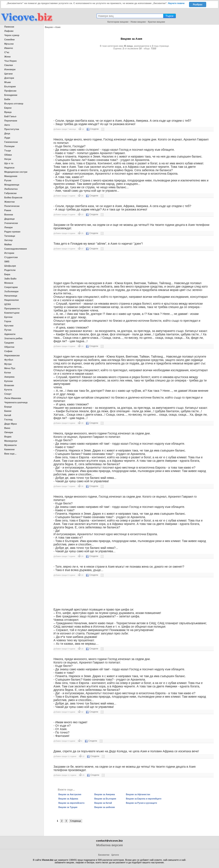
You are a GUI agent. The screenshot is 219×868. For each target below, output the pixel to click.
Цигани (8, 74)
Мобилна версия (109, 845)
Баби (7, 99)
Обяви (8, 155)
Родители (10, 270)
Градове (9, 343)
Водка (8, 437)
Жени (7, 57)
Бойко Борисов (13, 197)
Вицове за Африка (68, 799)
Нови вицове (138, 22)
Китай (8, 415)
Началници (11, 296)
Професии (10, 91)
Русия (8, 180)
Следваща (76, 821)
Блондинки (11, 95)
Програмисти (12, 308)
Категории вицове (118, 22)
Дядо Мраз (11, 424)
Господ (8, 419)
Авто (7, 125)
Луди (7, 138)
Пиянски (9, 27)
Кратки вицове (157, 22)
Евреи (8, 108)
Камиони (9, 449)
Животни (10, 202)
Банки (8, 411)
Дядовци (9, 219)
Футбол (9, 360)
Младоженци (12, 185)
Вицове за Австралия (70, 794)
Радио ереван (12, 232)
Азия (58, 27)
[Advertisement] (131, 83)
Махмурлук (11, 441)
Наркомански (12, 355)
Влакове (9, 385)
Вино (7, 428)
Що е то (9, 163)
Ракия (8, 210)
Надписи (9, 168)
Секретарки (11, 287)
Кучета (8, 390)
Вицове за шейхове (105, 807)
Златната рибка (13, 338)
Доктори (9, 78)
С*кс (7, 52)
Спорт (8, 394)
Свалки (9, 65)
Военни (9, 215)
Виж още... (10, 454)
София (8, 351)
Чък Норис (11, 61)
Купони (9, 381)
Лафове (9, 31)
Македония (11, 176)
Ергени (8, 317)
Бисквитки (104, 855)
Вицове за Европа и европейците (144, 799)
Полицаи (9, 146)
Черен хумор (12, 35)
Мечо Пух (10, 368)
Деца (7, 133)
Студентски (11, 257)
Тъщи (8, 151)
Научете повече (176, 3)
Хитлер (8, 240)
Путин (8, 330)
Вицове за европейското (71, 803)
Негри (8, 159)
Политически (12, 206)
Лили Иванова (13, 398)
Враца (8, 112)
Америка (9, 377)
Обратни (9, 347)
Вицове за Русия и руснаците (142, 803)
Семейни (9, 39)
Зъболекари (11, 291)
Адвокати (10, 334)
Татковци (10, 236)
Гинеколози (11, 142)
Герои (8, 321)
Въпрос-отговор (14, 104)
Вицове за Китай (103, 803)
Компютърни (12, 313)
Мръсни (9, 44)
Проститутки (12, 129)
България (10, 86)
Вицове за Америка (105, 794)
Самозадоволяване (16, 249)
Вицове (49, 27)
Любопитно (11, 189)
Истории (9, 253)
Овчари (9, 432)
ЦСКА (8, 304)
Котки (8, 373)
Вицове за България (105, 799)
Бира (7, 274)
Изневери (10, 69)
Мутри (8, 364)
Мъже (8, 82)
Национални (11, 300)
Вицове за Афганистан (138, 794)
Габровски (10, 193)
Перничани (11, 121)
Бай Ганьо (10, 116)
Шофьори (10, 266)
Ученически (11, 223)
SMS (7, 262)
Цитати (115, 855)
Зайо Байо (10, 279)
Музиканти (10, 445)
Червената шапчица (16, 402)
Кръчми (9, 326)
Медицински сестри (16, 172)
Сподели (93, 129)
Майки (8, 244)
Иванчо (9, 48)
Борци (8, 407)
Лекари (8, 227)
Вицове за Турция (68, 807)
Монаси (9, 283)
